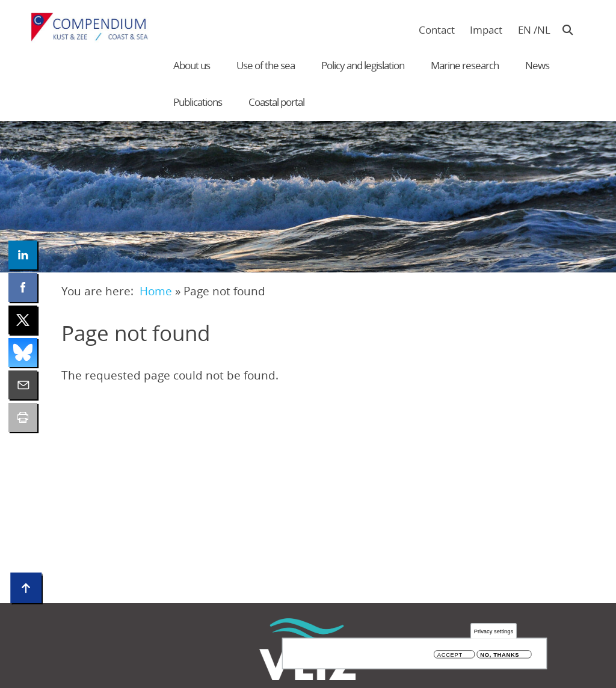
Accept (450, 655)
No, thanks (500, 655)
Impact (486, 30)
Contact (437, 30)
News (537, 65)
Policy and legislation (363, 65)
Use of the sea (266, 65)
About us (192, 65)
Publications (198, 102)
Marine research (465, 65)
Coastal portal (276, 102)
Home (156, 291)
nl (544, 30)
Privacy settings (494, 632)
